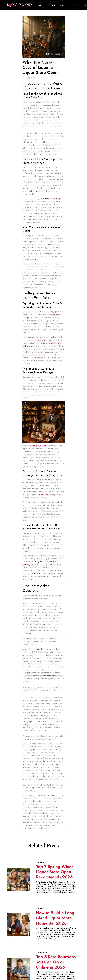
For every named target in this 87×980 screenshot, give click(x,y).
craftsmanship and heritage (35, 355)
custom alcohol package (52, 199)
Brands (76, 5)
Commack (36, 573)
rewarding (34, 259)
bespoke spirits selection (39, 446)
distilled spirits (43, 340)
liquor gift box (50, 676)
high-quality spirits (38, 191)
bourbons (57, 315)
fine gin (48, 145)
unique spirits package (47, 495)
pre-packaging (37, 508)
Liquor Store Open (38, 649)
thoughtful (38, 561)
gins (44, 315)
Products (51, 5)
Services (64, 5)
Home (39, 5)
